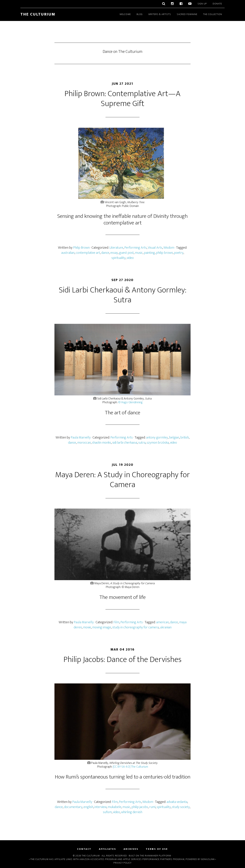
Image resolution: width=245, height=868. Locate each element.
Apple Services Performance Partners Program (154, 859)
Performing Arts (136, 248)
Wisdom (169, 248)
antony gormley (157, 437)
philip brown (164, 253)
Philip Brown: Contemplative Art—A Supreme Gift (122, 99)
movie (87, 627)
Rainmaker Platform (158, 856)
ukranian (166, 627)
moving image (102, 627)
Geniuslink (208, 859)
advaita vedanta (177, 802)
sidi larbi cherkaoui (125, 443)
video (130, 258)
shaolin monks (102, 443)
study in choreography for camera (136, 627)
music (139, 253)
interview (100, 807)
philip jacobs (140, 807)
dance (105, 253)
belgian (174, 437)
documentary (73, 807)
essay (114, 253)
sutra (142, 443)
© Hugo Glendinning (130, 402)
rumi (152, 807)
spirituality (119, 258)
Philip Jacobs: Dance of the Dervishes (122, 660)
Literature (116, 248)
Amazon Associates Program (98, 859)
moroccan (84, 443)
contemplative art (88, 253)
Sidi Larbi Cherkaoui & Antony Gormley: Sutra (123, 295)
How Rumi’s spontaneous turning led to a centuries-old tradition (123, 777)
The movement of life (122, 597)
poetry (179, 253)
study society (181, 807)
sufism (107, 812)
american (162, 622)
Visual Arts (155, 248)
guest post (126, 253)
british (185, 437)
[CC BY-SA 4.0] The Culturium (130, 767)
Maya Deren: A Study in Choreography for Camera (123, 480)
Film (116, 622)
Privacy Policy (122, 863)
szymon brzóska (158, 443)
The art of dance (122, 413)
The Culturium (38, 14)
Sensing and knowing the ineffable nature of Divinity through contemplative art (122, 219)
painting (149, 253)
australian (68, 253)
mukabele (115, 807)
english (88, 807)
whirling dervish (132, 812)
